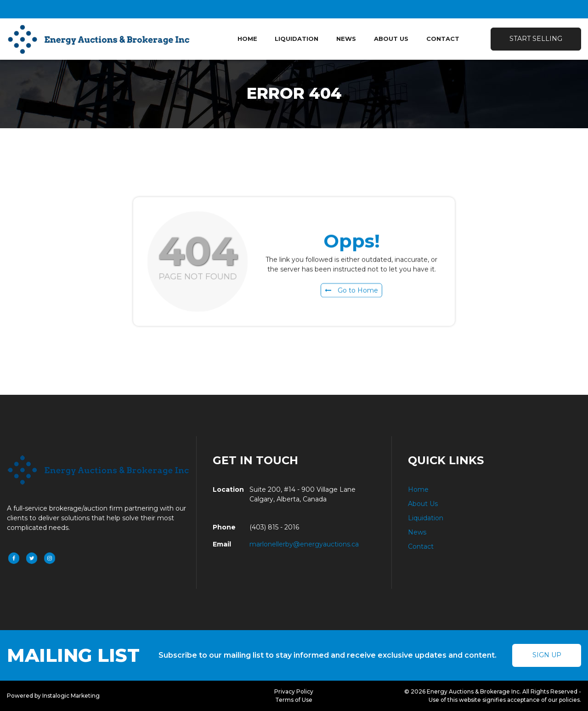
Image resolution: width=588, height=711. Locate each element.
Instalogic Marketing (71, 696)
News (346, 39)
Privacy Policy (294, 691)
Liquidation (297, 39)
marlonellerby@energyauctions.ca (304, 544)
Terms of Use (294, 700)
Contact (443, 39)
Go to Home (351, 292)
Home (247, 39)
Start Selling (536, 39)
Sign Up (547, 655)
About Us (391, 39)
